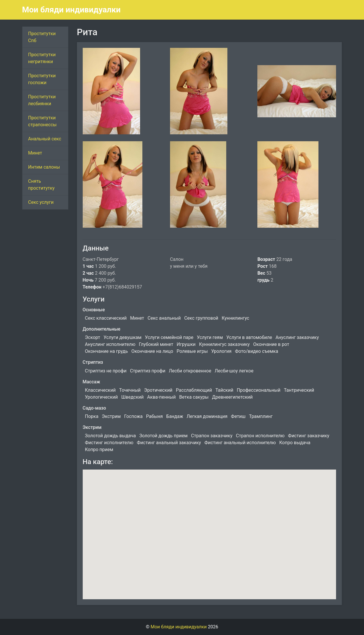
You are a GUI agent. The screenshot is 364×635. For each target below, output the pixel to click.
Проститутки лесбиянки (42, 100)
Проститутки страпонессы (43, 121)
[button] (209, 529)
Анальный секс (45, 139)
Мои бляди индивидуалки (71, 10)
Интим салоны (44, 167)
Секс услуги (41, 202)
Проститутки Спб (42, 37)
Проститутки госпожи (42, 79)
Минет (35, 153)
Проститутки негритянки (42, 58)
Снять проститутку (42, 185)
